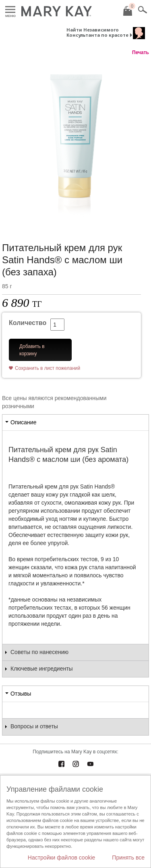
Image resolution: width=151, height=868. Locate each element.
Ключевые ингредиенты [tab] (42, 669)
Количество (28, 323)
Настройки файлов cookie (62, 858)
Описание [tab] (23, 422)
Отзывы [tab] (21, 694)
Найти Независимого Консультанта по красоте (97, 32)
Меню (10, 10)
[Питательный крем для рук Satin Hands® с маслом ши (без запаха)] (75, 141)
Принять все (128, 858)
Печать (141, 52)
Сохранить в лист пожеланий (48, 368)
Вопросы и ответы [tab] (34, 726)
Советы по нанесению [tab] (39, 652)
